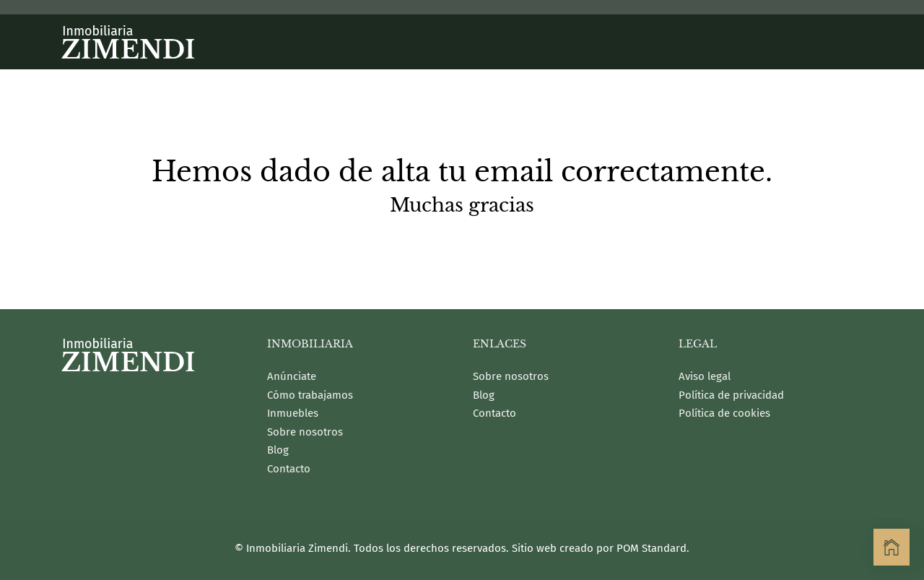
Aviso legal (705, 376)
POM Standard (651, 548)
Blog (278, 450)
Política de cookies (724, 413)
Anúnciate (292, 376)
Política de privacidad (731, 395)
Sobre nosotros (305, 432)
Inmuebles (293, 413)
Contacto (289, 469)
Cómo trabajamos (310, 395)
